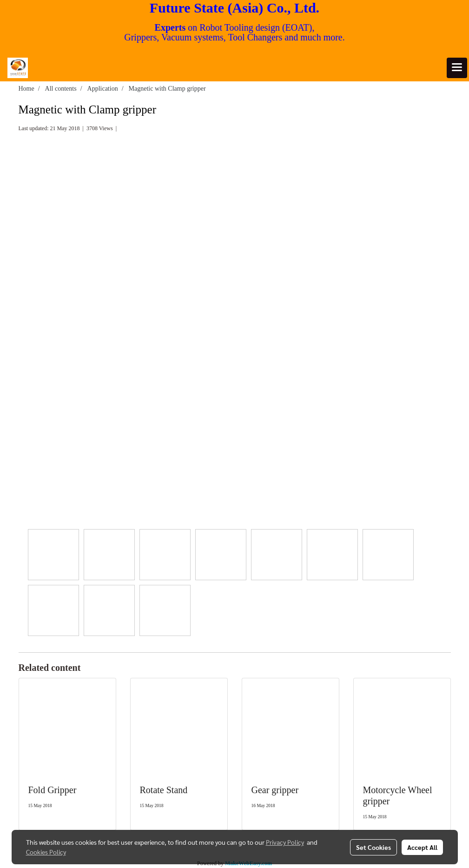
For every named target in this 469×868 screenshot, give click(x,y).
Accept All (422, 847)
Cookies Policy (46, 852)
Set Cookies (373, 847)
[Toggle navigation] (457, 68)
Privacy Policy (285, 842)
